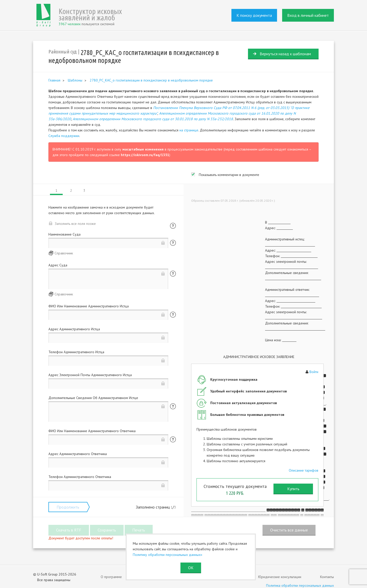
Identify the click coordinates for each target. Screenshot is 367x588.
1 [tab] (56, 191)
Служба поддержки (64, 136)
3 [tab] (84, 191)
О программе (111, 577)
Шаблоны (75, 80)
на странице (189, 130)
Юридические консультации (280, 577)
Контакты (327, 577)
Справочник (64, 253)
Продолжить (68, 507)
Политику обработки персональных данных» (168, 555)
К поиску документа (254, 15)
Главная (54, 80)
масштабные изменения (143, 149)
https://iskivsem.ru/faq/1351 (145, 155)
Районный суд (63, 52)
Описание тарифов (304, 470)
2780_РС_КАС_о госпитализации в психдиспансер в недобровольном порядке (151, 80)
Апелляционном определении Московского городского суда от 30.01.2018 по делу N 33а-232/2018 (153, 119)
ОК (191, 568)
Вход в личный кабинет (308, 15)
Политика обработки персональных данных (300, 585)
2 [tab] (71, 191)
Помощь (173, 226)
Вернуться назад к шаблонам (285, 54)
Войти (314, 372)
